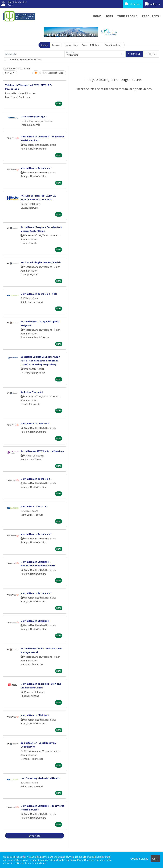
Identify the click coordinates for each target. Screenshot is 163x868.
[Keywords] (34, 54)
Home (97, 16)
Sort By (9, 73)
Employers (152, 4)
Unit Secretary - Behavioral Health (40, 778)
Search (44, 45)
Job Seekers (133, 4)
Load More (35, 836)
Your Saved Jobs (114, 45)
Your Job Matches (92, 45)
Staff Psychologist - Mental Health (41, 262)
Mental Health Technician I (36, 168)
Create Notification (53, 73)
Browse (56, 45)
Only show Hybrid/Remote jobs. (25, 59)
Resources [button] (150, 16)
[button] (151, 54)
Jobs (109, 16)
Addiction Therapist (32, 392)
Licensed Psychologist (34, 116)
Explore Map (71, 45)
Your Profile (128, 16)
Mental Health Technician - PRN (39, 294)
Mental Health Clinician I (35, 715)
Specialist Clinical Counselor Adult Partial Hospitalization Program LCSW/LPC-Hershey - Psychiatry (40, 361)
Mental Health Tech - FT (34, 506)
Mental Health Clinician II (35, 423)
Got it (155, 859)
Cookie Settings (139, 859)
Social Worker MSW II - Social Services (42, 451)
